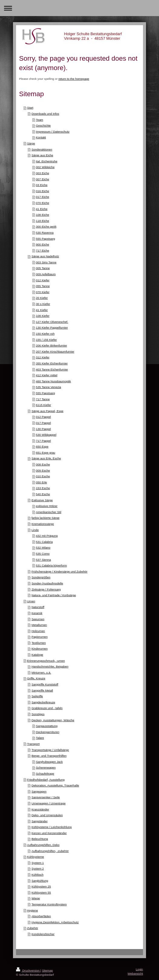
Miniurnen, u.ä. (41, 672)
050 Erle (42, 482)
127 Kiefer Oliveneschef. (52, 322)
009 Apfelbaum (46, 274)
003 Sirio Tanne (46, 262)
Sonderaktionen (42, 149)
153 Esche (43, 488)
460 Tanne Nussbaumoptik (54, 381)
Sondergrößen (41, 577)
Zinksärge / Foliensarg (46, 589)
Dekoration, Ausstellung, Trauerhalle (55, 785)
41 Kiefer (42, 310)
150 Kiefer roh (45, 334)
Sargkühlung (40, 881)
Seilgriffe (37, 696)
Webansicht (135, 973)
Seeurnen (38, 619)
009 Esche (43, 470)
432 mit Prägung (47, 536)
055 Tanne (43, 286)
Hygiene (32, 910)
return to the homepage (74, 79)
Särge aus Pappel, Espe (47, 411)
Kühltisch (37, 875)
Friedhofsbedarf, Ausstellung (46, 780)
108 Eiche (43, 215)
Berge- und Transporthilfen (49, 756)
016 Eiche (43, 191)
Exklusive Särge (42, 500)
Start (30, 108)
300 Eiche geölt (46, 226)
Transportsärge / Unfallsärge (50, 750)
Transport (33, 744)
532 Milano (43, 547)
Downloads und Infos (45, 114)
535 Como (43, 554)
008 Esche (43, 464)
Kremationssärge (43, 524)
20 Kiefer (42, 298)
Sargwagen (39, 791)
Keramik (37, 613)
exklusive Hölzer (47, 506)
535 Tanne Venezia (49, 387)
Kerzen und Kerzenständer (49, 833)
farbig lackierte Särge (45, 518)
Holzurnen (38, 631)
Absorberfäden (41, 916)
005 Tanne (43, 268)
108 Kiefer (43, 316)
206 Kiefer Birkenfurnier (52, 345)
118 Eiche (43, 221)
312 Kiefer (43, 357)
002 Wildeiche (45, 167)
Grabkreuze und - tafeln (47, 708)
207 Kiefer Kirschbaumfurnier (55, 351)
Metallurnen (39, 625)
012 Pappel (44, 417)
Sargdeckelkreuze (43, 702)
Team (40, 120)
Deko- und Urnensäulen (47, 815)
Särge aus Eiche (42, 155)
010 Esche (43, 476)
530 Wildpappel (46, 435)
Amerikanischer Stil (49, 512)
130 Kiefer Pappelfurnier (52, 328)
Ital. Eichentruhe (47, 161)
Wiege (36, 898)
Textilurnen (39, 643)
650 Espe (42, 446)
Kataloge (37, 655)
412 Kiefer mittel (47, 375)
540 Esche (43, 494)
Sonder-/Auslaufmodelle (47, 583)
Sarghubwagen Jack (49, 762)
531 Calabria (44, 542)
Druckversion (28, 970)
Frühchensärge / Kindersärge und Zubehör (59, 571)
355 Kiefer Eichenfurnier (52, 363)
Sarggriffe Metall (42, 690)
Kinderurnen (39, 649)
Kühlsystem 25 (41, 886)
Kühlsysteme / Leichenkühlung (52, 827)
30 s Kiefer (43, 304)
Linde (35, 530)
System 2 (38, 868)
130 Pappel (44, 429)
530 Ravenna (45, 233)
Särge (31, 143)
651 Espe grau (46, 453)
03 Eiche (42, 185)
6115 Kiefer (44, 405)
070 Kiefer (43, 292)
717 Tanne (43, 399)
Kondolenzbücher (43, 934)
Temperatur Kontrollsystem (49, 904)
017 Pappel (44, 423)
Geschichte (43, 125)
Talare (40, 738)
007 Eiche (43, 179)
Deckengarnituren (48, 732)
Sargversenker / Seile (46, 797)
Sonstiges (38, 714)
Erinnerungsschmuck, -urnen (46, 661)
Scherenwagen (46, 767)
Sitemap (47, 970)
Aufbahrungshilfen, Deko (43, 845)
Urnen (31, 601)
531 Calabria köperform (51, 565)
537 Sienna (44, 560)
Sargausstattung (47, 726)
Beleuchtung (40, 839)
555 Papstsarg (45, 239)
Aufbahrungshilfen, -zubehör (50, 851)
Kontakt (41, 137)
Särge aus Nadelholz (45, 256)
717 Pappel (44, 441)
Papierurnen (39, 637)
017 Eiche (43, 197)
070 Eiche (43, 203)
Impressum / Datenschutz (53, 132)
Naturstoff (38, 607)
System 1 (38, 863)
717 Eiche (43, 250)
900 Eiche (43, 244)
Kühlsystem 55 (41, 892)
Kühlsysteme (35, 857)
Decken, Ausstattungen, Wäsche (53, 720)
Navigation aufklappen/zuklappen (79, 8)
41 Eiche (42, 209)
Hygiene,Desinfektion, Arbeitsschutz (55, 922)
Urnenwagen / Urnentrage (49, 803)
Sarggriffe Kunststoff (45, 684)
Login (139, 969)
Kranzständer (40, 809)
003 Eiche (43, 173)
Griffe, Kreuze (36, 678)
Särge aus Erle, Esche (46, 458)
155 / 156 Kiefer (46, 340)
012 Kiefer (43, 280)
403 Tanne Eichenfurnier (52, 369)
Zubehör (32, 928)
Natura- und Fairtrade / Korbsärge (54, 595)
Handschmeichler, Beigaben (50, 666)
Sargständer (39, 821)
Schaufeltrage (45, 774)
